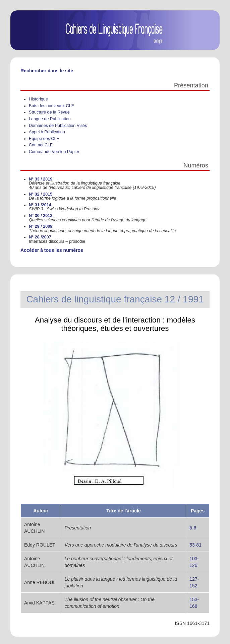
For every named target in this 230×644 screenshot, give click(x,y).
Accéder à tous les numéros (52, 250)
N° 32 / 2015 (41, 194)
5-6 (193, 528)
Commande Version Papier (54, 152)
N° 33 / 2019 (41, 179)
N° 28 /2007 (40, 237)
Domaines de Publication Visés (58, 126)
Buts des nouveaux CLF (51, 106)
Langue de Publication (50, 119)
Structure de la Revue (49, 112)
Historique (38, 99)
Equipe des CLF (44, 139)
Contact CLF (41, 145)
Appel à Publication (47, 132)
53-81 (195, 545)
